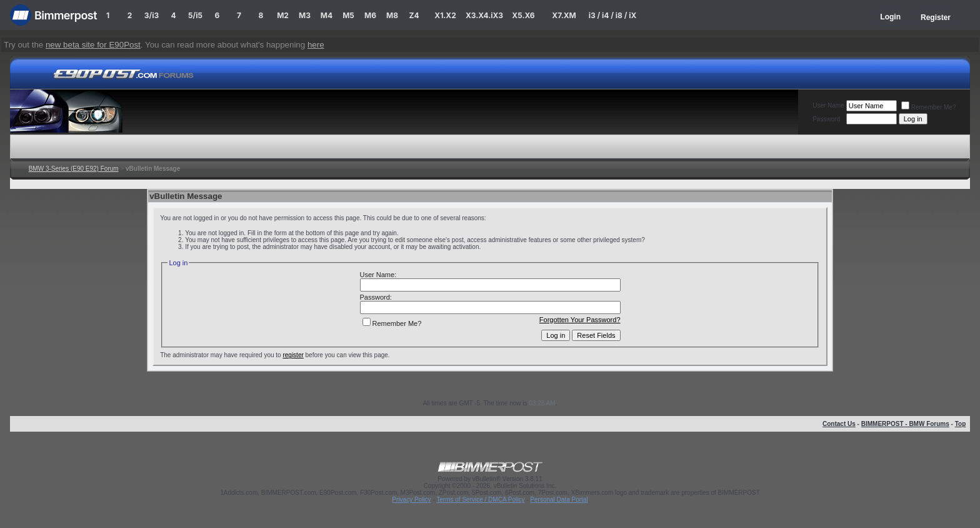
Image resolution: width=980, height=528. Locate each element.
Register (936, 18)
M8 (392, 15)
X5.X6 (523, 15)
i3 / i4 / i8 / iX (613, 15)
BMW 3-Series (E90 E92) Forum (74, 169)
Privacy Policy (411, 500)
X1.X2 (445, 15)
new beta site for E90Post (93, 45)
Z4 (414, 15)
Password (826, 119)
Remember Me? (929, 107)
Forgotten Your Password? (580, 320)
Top (961, 424)
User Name (828, 105)
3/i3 (152, 15)
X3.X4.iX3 (484, 15)
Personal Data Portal (559, 500)
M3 (305, 15)
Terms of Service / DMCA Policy (480, 500)
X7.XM (564, 15)
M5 (348, 15)
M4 (327, 15)
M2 (283, 15)
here (316, 45)
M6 (370, 15)
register (293, 355)
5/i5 (195, 15)
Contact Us (839, 424)
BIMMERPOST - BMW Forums (905, 424)
